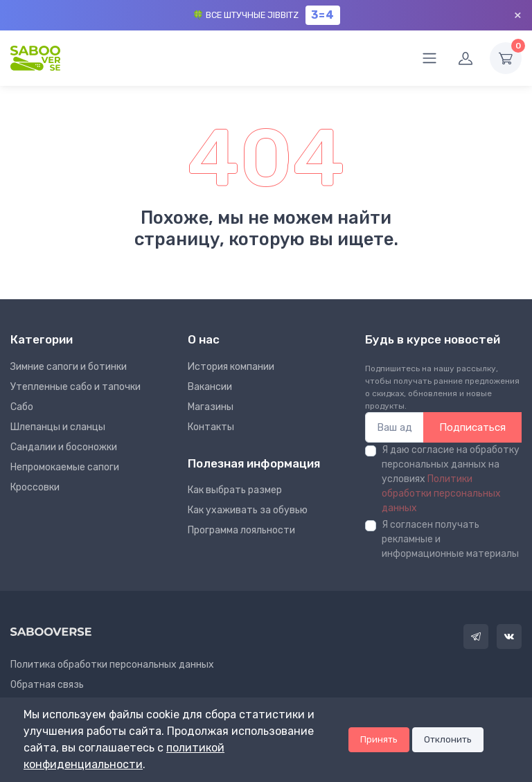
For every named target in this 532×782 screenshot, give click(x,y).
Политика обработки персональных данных (112, 665)
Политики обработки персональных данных (441, 494)
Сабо (22, 407)
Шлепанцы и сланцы (58, 427)
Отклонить (448, 739)
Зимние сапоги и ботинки (69, 367)
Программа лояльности (241, 530)
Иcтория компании (231, 367)
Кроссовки (35, 487)
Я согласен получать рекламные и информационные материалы (450, 539)
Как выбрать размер (235, 490)
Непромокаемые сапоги (65, 467)
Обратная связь (47, 685)
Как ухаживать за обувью (248, 510)
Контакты (211, 427)
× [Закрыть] (518, 15)
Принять (379, 739)
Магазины (211, 407)
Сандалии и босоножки (64, 447)
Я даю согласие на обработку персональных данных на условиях (451, 479)
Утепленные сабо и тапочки (76, 387)
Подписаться (472, 427)
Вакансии (210, 387)
